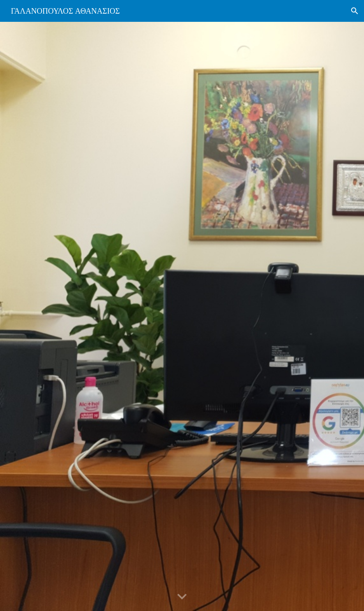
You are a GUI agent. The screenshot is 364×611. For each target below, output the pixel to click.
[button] (355, 11)
